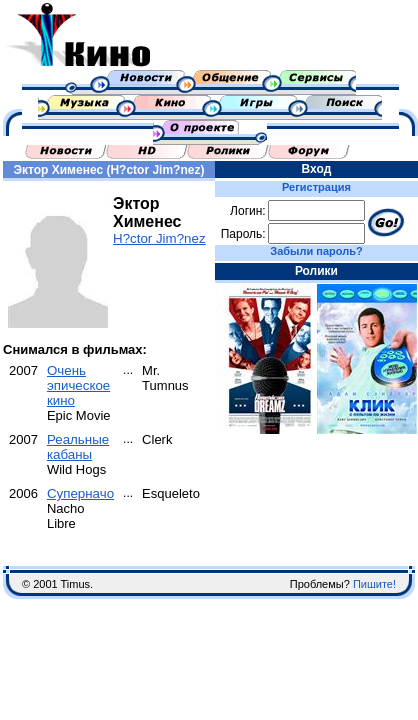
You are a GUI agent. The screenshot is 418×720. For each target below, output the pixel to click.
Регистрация (316, 187)
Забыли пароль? (316, 251)
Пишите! (374, 584)
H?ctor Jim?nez (159, 238)
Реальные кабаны (78, 447)
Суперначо (80, 493)
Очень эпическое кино (78, 385)
